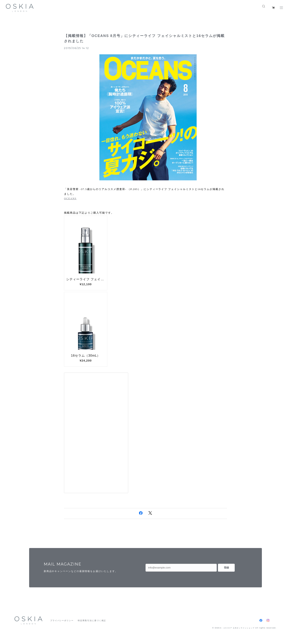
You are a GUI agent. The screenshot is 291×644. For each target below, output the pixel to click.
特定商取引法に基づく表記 (92, 620)
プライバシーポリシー (62, 620)
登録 (226, 568)
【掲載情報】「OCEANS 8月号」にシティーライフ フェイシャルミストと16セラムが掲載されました (144, 38)
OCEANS (70, 198)
